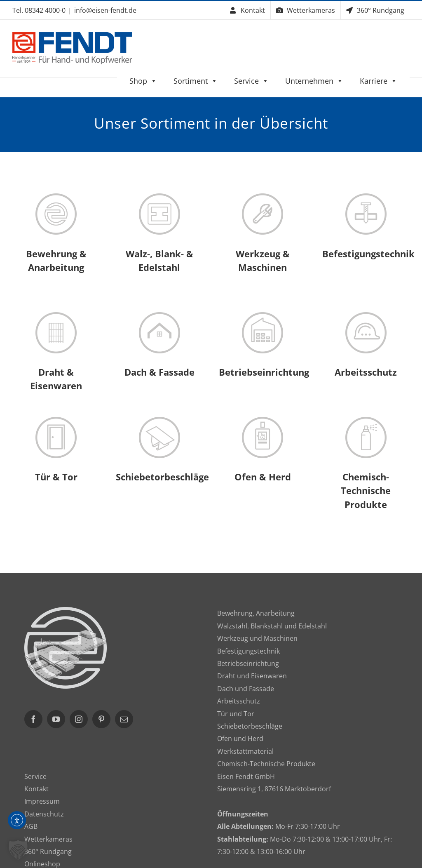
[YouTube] (56, 719)
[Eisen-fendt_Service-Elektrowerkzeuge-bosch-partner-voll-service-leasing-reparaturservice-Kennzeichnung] (263, 197)
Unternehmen (314, 81)
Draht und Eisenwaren (252, 676)
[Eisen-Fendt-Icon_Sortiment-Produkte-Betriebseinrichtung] (263, 315)
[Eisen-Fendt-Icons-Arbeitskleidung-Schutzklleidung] (366, 315)
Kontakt (36, 789)
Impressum (42, 801)
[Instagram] (79, 719)
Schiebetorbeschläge (250, 726)
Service (251, 81)
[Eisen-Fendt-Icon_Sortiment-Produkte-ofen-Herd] (263, 420)
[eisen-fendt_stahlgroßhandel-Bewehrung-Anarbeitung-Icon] (56, 197)
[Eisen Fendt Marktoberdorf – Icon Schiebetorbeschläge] (159, 420)
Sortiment (196, 81)
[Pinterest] (101, 719)
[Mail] (124, 719)
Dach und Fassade (246, 689)
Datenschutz (44, 814)
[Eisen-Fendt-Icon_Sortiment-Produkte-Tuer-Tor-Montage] (56, 420)
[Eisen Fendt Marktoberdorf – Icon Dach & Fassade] (159, 315)
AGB (31, 826)
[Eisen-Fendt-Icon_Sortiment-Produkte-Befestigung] (366, 197)
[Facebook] (33, 719)
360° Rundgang (48, 852)
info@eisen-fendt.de (105, 10)
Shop (143, 81)
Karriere (379, 81)
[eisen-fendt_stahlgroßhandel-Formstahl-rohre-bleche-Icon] (159, 197)
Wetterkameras (48, 839)
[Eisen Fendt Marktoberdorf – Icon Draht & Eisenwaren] (56, 315)
